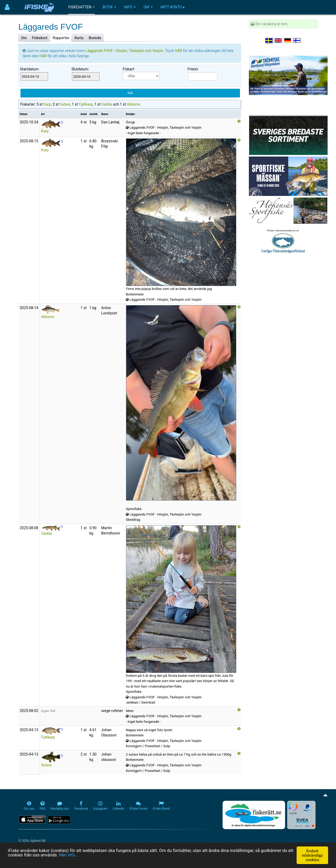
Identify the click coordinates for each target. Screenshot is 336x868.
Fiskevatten (82, 7)
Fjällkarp (86, 104)
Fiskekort (40, 38)
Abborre (133, 104)
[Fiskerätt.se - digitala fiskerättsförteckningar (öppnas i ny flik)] (254, 815)
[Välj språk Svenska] (269, 40)
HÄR (179, 51)
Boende (95, 38)
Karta (79, 38)
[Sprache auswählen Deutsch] (288, 40)
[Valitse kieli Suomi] (297, 40)
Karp (47, 104)
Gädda (107, 104)
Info (130, 7)
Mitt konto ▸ (173, 7)
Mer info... (83, 855)
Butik (109, 7)
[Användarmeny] (7, 7)
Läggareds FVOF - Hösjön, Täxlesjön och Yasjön (125, 51)
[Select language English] (279, 40)
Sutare (65, 104)
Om (148, 7)
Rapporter (61, 38)
